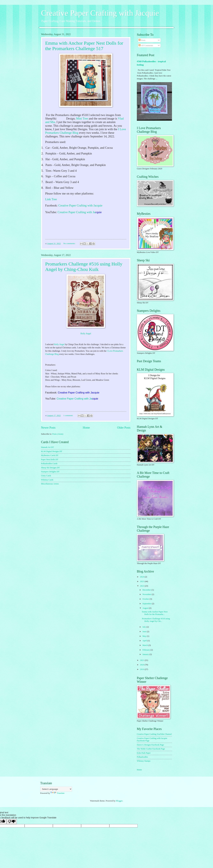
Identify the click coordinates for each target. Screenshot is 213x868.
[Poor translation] (12, 821)
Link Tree (51, 199)
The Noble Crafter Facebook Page (151, 749)
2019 (142, 669)
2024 (142, 577)
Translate (57, 793)
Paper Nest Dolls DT (50, 460)
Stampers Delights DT (50, 472)
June (145, 632)
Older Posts (124, 428)
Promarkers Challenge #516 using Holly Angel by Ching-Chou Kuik (84, 267)
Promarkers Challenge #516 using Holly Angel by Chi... (156, 620)
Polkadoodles (142, 757)
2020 (142, 665)
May (145, 636)
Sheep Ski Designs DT (50, 468)
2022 (142, 586)
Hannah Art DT (47, 447)
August (146, 608)
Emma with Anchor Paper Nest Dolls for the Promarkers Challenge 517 (84, 46)
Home (86, 428)
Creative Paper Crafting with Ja (76, 212)
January (146, 654)
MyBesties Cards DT (50, 455)
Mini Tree (82, 118)
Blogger (119, 801)
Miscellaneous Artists (50, 484)
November (147, 594)
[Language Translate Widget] (56, 789)
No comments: (70, 243)
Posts (142, 40)
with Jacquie (95, 205)
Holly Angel (86, 334)
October (146, 599)
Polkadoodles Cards (49, 464)
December (147, 590)
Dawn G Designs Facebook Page (150, 745)
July (144, 627)
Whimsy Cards (47, 480)
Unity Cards (46, 476)
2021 (142, 660)
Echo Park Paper (144, 753)
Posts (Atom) (58, 434)
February (146, 650)
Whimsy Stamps (144, 761)
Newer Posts (48, 428)
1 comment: (68, 415)
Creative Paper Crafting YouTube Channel (154, 734)
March (145, 645)
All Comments (146, 45)
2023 (142, 581)
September (147, 604)
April (145, 641)
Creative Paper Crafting (73, 205)
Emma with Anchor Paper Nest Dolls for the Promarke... (155, 613)
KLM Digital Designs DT (52, 451)
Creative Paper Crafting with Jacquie (100, 13)
